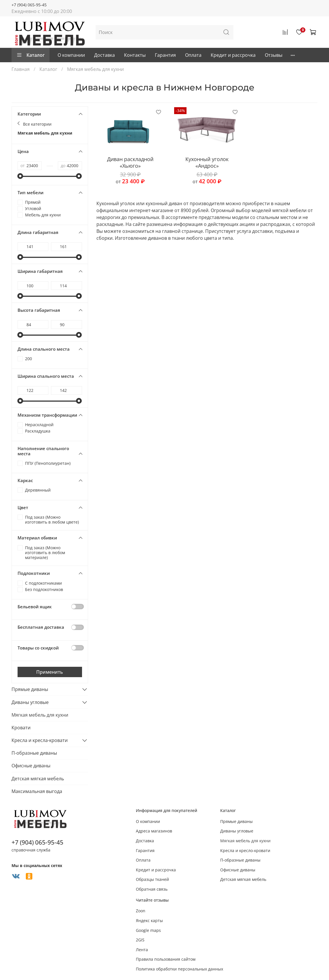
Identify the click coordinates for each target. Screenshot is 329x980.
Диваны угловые (30, 702)
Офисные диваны (31, 766)
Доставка (104, 55)
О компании (71, 55)
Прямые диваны (30, 689)
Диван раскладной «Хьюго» (130, 162)
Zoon (141, 911)
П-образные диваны (34, 753)
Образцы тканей (152, 879)
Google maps (148, 930)
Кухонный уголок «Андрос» (207, 162)
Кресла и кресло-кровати (245, 850)
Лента (142, 950)
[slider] (20, 176)
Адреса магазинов (154, 831)
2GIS (140, 940)
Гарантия (165, 55)
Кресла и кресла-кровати (40, 740)
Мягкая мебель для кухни (45, 133)
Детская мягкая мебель (38, 779)
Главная (21, 69)
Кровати (21, 728)
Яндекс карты (149, 920)
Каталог (31, 55)
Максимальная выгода (37, 791)
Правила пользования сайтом (166, 959)
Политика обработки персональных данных (179, 969)
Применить (50, 672)
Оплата (193, 55)
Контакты (135, 55)
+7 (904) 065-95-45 (29, 5)
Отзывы (274, 55)
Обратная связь (152, 889)
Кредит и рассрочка (233, 55)
